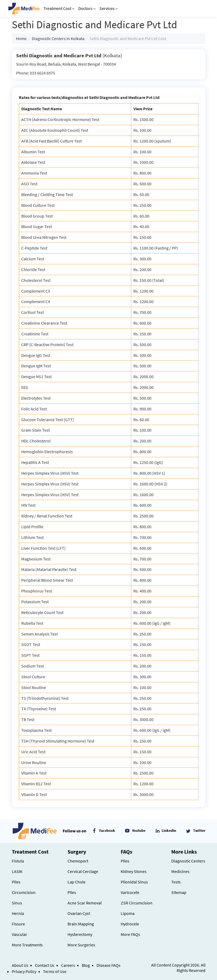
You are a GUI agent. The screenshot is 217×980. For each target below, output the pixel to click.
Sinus (17, 903)
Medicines (180, 871)
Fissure (18, 924)
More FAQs (130, 934)
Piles (16, 882)
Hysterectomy (80, 934)
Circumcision (24, 892)
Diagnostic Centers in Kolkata (58, 38)
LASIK (17, 871)
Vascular (19, 934)
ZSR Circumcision (137, 903)
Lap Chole (77, 882)
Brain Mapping (81, 924)
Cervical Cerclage (83, 871)
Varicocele (130, 892)
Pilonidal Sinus (134, 882)
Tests (176, 882)
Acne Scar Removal (85, 903)
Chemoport (78, 861)
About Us (20, 965)
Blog (86, 965)
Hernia (18, 913)
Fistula (18, 861)
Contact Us (45, 965)
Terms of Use (55, 971)
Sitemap (179, 892)
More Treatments (27, 945)
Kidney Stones (134, 871)
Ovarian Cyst (79, 913)
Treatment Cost (59, 8)
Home (21, 38)
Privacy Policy (24, 971)
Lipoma (128, 913)
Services (108, 8)
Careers (68, 965)
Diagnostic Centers (188, 861)
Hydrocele (130, 924)
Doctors (87, 8)
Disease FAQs (108, 965)
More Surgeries (81, 945)
